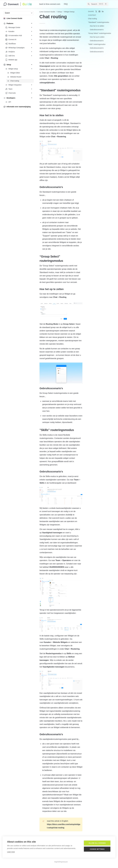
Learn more (11, 852)
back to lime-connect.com (50, 4)
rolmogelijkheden (47, 83)
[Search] (98, 4)
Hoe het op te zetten (97, 37)
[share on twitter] (96, 11)
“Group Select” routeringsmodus (100, 33)
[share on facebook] (99, 11)
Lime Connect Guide (47, 12)
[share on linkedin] (103, 11)
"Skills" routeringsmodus (97, 44)
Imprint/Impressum (61, 862)
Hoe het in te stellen (97, 26)
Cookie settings (97, 849)
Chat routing (92, 19)
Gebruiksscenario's (97, 30)
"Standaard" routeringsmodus (99, 22)
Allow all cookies (97, 843)
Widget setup (69, 12)
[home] (20, 4)
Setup (60, 12)
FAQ (66, 4)
